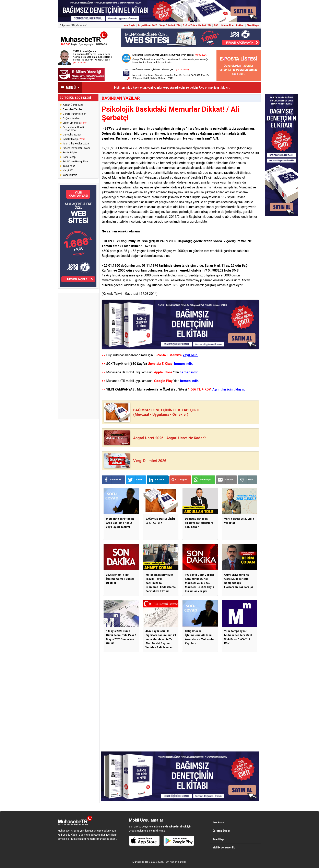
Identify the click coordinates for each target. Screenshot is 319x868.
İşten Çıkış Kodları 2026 (76, 144)
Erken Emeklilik (75, 123)
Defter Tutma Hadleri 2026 (197, 25)
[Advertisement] (78, 356)
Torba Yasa (69, 166)
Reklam (240, 25)
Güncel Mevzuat (72, 135)
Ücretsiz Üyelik (221, 831)
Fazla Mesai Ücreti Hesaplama (73, 129)
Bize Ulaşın (253, 25)
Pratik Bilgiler (70, 153)
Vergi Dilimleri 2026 (170, 25)
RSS (216, 25)
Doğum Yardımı (72, 118)
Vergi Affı (68, 171)
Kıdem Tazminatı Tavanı (76, 148)
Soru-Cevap (69, 157)
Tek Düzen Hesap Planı (76, 162)
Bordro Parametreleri (75, 114)
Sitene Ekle (227, 25)
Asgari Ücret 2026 (147, 25)
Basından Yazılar (72, 109)
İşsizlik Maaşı (74, 139)
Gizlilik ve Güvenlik (224, 848)
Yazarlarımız (70, 175)
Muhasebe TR (140, 862)
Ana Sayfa (130, 25)
